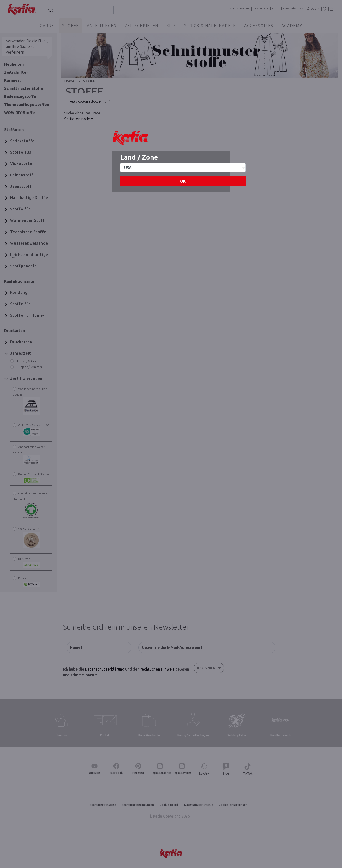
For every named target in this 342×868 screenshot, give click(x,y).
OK (183, 181)
